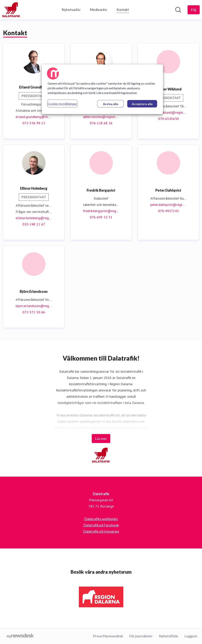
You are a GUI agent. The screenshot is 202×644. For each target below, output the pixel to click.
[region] (102, 89)
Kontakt (123, 9)
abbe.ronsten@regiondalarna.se (101, 117)
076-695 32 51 (101, 217)
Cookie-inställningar (62, 104)
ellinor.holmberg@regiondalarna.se (34, 218)
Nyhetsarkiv (71, 10)
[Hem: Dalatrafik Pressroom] (11, 10)
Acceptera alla (142, 104)
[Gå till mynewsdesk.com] (20, 636)
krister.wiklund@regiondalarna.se (168, 112)
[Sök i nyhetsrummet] (178, 10)
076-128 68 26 (101, 123)
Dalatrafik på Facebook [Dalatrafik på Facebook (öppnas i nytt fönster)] (101, 525)
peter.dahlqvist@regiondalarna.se (168, 205)
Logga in (191, 636)
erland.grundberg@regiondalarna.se (34, 117)
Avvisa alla (110, 104)
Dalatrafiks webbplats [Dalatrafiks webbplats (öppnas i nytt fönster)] (101, 519)
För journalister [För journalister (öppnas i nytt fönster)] (141, 636)
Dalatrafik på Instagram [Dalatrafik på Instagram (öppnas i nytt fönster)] (101, 531)
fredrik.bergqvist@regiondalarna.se (101, 211)
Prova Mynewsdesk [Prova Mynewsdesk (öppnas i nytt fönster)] (108, 636)
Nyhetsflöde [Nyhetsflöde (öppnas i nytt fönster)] (169, 636)
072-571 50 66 (34, 312)
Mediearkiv (98, 10)
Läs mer (101, 439)
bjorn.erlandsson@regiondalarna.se (34, 306)
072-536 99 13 (34, 123)
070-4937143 (168, 211)
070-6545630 (168, 119)
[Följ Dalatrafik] (194, 10)
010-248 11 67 (34, 224)
